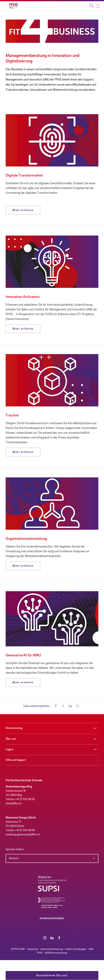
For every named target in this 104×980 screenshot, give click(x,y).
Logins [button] (9, 750)
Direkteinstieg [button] (14, 728)
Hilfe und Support (16, 760)
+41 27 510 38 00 (25, 799)
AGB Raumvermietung (56, 953)
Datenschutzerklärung (52, 949)
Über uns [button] (11, 739)
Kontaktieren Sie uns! (52, 976)
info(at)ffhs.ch (13, 804)
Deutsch (14, 858)
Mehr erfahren (23, 210)
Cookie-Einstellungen (76, 949)
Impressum (33, 949)
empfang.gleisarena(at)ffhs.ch (23, 835)
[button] (56, 706)
